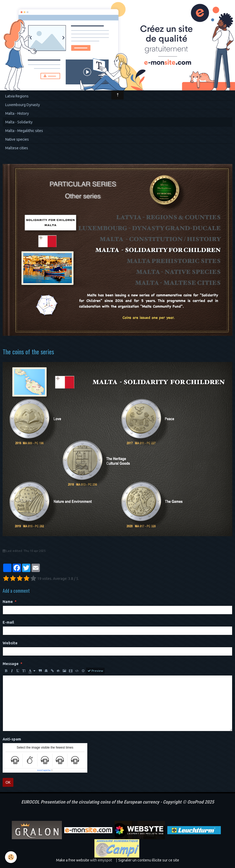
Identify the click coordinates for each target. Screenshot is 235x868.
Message (11, 664)
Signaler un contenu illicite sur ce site (149, 860)
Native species (17, 139)
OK (8, 782)
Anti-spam (12, 739)
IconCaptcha (44, 770)
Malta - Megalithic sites (24, 131)
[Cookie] (11, 857)
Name (8, 602)
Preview (95, 671)
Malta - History (17, 113)
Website (10, 643)
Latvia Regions (17, 96)
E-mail (8, 622)
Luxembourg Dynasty (23, 105)
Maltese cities (17, 148)
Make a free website (73, 860)
